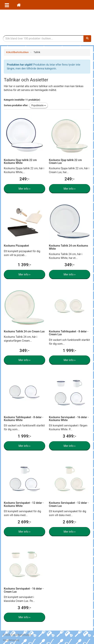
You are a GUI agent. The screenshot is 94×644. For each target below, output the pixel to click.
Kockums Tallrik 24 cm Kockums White (69, 247)
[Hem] (19, 5)
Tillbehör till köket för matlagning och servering (47, 22)
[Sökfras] (43, 38)
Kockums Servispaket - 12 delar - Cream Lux (69, 504)
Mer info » (25, 189)
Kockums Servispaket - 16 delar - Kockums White (69, 419)
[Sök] (87, 38)
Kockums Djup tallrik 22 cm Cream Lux (65, 161)
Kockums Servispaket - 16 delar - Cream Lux (24, 590)
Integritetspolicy (11, 640)
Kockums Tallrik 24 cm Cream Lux (24, 331)
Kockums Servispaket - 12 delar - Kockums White (24, 504)
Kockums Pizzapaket (16, 246)
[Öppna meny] (7, 5)
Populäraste (39, 105)
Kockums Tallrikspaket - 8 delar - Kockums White (24, 419)
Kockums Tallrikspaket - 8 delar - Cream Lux (69, 333)
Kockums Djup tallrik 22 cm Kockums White (20, 161)
